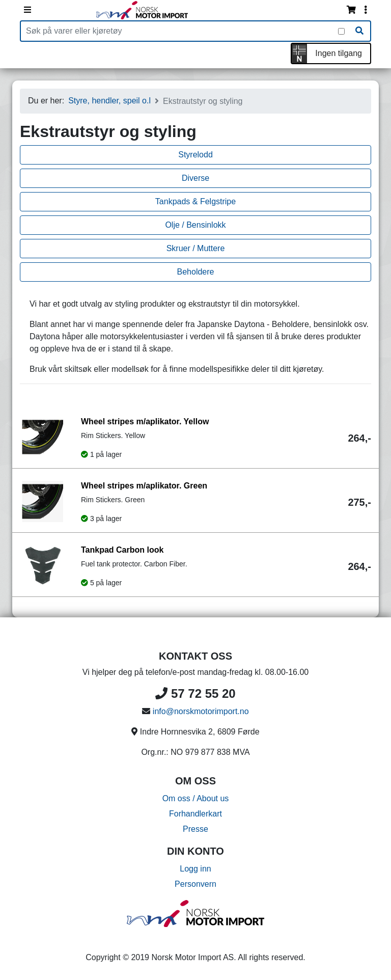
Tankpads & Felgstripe (195, 201)
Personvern (195, 884)
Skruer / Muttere (196, 248)
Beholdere (196, 272)
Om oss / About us (196, 798)
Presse (195, 829)
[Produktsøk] (179, 31)
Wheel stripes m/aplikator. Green (144, 486)
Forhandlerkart (195, 814)
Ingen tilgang (339, 53)
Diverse (195, 178)
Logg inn (195, 869)
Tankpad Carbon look (122, 550)
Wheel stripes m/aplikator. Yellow (145, 421)
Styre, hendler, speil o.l (109, 101)
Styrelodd (195, 155)
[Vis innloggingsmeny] (366, 10)
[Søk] (359, 31)
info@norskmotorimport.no (201, 711)
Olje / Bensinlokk (195, 225)
